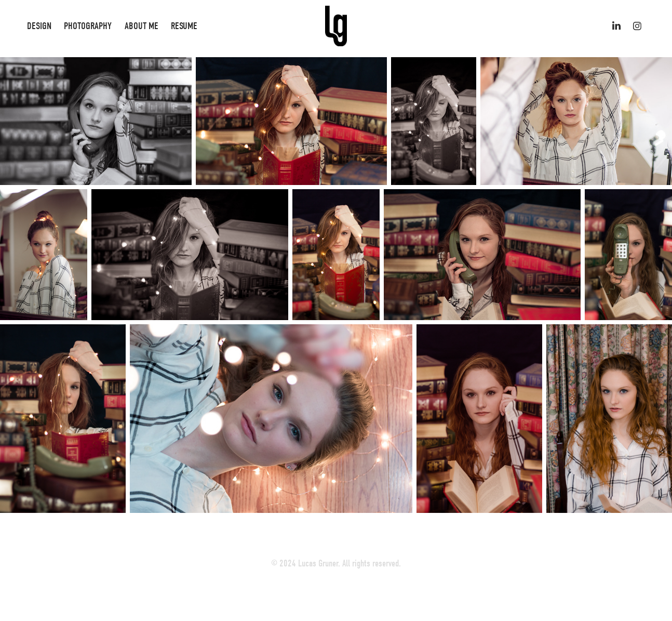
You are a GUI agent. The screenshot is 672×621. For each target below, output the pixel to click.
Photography (88, 26)
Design (39, 26)
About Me (142, 26)
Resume (184, 26)
